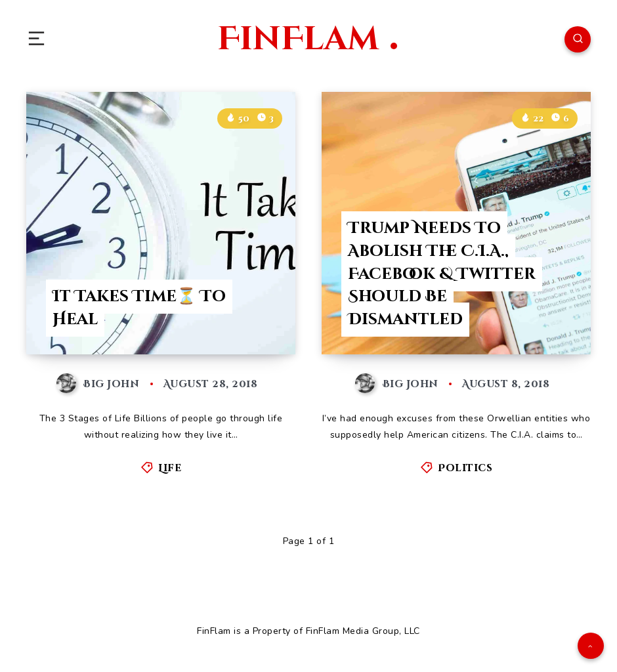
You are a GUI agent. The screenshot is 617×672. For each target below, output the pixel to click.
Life (170, 468)
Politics (465, 468)
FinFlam (307, 39)
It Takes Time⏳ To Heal (139, 308)
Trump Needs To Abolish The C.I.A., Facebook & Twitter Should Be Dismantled (442, 274)
